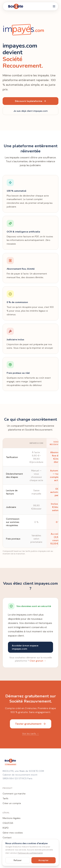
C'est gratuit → (38, 661)
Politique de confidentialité (30, 853)
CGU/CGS (8, 823)
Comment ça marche (14, 794)
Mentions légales (12, 818)
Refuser (18, 860)
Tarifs (5, 798)
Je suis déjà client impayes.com (31, 111)
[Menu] (54, 6)
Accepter (43, 860)
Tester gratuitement (31, 724)
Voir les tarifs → (30, 734)
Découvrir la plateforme (31, 101)
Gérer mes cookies (13, 833)
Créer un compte (12, 803)
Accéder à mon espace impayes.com (25, 647)
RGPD (6, 828)
